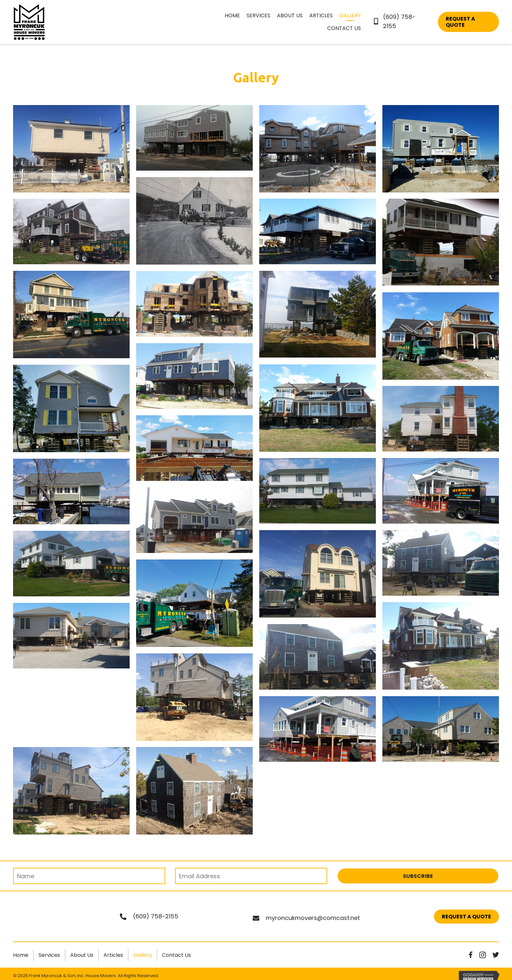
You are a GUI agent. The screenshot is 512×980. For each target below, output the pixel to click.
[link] (232, 16)
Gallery (143, 955)
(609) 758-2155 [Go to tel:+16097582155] (156, 916)
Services (49, 955)
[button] (468, 22)
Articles (113, 955)
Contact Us (176, 955)
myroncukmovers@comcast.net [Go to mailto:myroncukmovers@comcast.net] (313, 918)
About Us (82, 955)
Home (21, 955)
